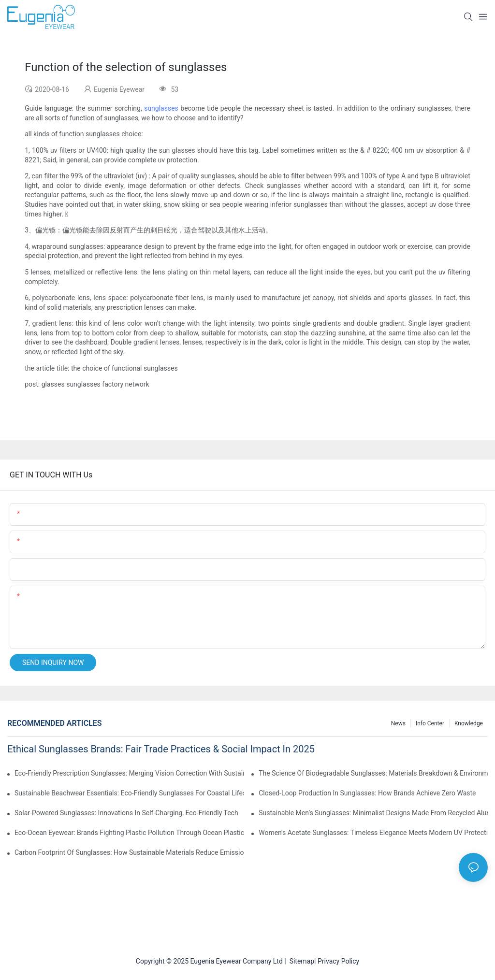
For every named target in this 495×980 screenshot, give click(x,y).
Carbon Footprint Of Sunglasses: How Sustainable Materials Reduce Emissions (129, 852)
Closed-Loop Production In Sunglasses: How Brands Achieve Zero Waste (367, 793)
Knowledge (469, 723)
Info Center (430, 723)
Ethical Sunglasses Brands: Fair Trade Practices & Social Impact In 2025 (161, 749)
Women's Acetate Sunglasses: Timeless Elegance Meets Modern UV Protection (373, 833)
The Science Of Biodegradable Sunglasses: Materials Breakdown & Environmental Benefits (373, 773)
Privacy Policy (338, 961)
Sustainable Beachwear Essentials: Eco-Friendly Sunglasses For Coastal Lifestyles (129, 793)
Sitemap (300, 961)
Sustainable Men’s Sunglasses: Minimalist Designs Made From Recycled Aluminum (373, 813)
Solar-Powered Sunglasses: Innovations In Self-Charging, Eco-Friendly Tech (126, 813)
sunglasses (161, 108)
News (398, 723)
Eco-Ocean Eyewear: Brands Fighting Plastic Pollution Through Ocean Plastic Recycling (129, 833)
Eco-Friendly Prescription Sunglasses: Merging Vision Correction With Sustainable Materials (129, 773)
